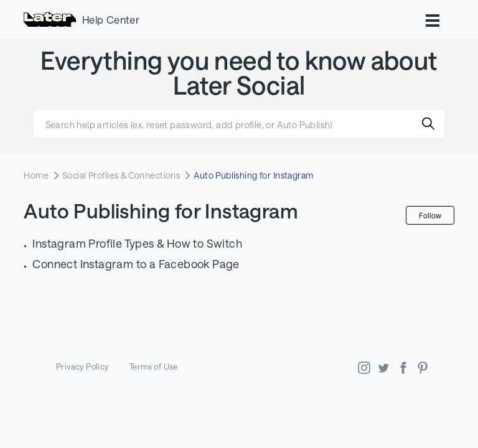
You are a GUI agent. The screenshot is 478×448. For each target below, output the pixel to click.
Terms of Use (154, 366)
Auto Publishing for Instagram (253, 175)
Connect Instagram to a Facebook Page (136, 264)
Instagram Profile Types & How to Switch (137, 243)
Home (36, 175)
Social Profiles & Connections (121, 175)
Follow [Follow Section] (430, 215)
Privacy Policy (82, 366)
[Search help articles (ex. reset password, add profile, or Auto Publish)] (239, 124)
